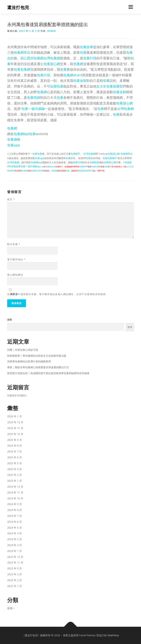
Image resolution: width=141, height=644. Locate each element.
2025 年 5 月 (15, 463)
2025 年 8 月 (15, 446)
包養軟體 (94, 162)
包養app (14, 145)
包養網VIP (83, 167)
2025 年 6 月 (15, 457)
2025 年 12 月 (15, 422)
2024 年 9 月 (15, 504)
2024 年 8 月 (15, 510)
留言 (11, 199)
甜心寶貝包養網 (32, 58)
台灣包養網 (52, 58)
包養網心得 (36, 171)
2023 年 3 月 (15, 574)
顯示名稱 (14, 244)
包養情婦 (34, 97)
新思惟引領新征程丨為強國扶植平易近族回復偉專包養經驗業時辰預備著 (48, 373)
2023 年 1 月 (15, 586)
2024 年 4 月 (15, 533)
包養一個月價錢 (33, 109)
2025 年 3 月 (15, 469)
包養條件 (112, 158)
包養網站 (20, 134)
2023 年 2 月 (15, 580)
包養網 (78, 64)
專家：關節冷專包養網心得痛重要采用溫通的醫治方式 (38, 367)
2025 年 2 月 (15, 475)
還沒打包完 (18, 7)
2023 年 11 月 (15, 562)
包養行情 (90, 58)
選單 (130, 7)
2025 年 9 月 (15, 440)
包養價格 (14, 139)
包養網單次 (22, 52)
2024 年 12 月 (15, 487)
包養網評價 (89, 171)
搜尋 (10, 320)
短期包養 (57, 86)
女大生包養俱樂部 (110, 86)
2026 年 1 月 (15, 416)
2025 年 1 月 (15, 481)
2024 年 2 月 (15, 545)
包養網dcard (73, 75)
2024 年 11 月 (15, 492)
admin (51, 31)
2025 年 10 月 (15, 434)
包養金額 (80, 81)
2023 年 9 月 (15, 568)
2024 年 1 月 (15, 551)
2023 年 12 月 (15, 557)
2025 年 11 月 (15, 428)
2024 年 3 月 (15, 539)
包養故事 (86, 47)
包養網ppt (36, 162)
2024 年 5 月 (15, 528)
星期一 (11, 608)
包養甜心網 (52, 64)
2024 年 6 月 (15, 522)
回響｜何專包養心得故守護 (23, 350)
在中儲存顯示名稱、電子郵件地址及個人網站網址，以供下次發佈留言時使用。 (58, 294)
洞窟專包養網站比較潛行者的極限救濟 (29, 361)
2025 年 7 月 (15, 451)
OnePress (113, 635)
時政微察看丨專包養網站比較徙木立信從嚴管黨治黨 (37, 356)
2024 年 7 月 (15, 516)
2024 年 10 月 (15, 498)
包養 (83, 52)
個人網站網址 (15, 275)
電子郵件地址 (16, 259)
